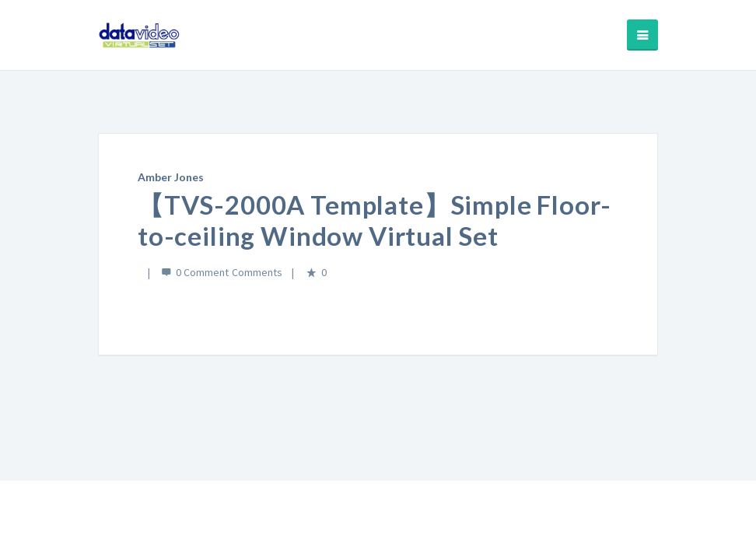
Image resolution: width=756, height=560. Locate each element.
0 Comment (202, 272)
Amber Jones (171, 177)
